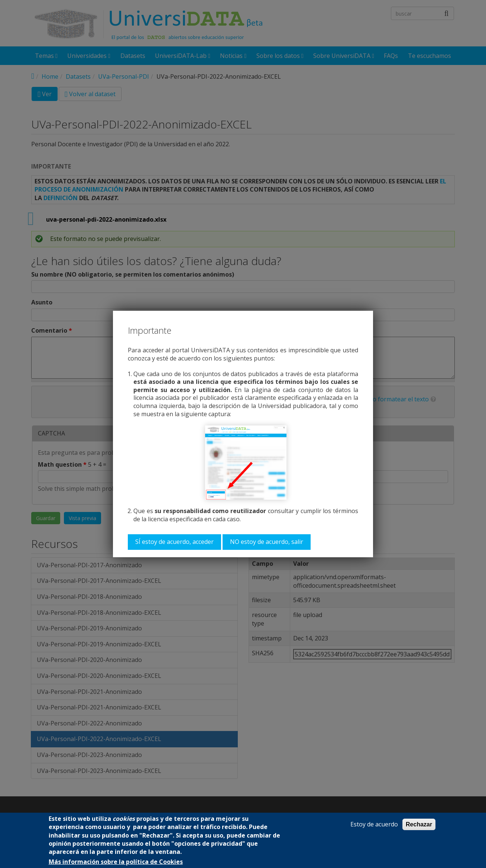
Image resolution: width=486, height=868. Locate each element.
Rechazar (419, 824)
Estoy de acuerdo (374, 824)
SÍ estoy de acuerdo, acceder (174, 542)
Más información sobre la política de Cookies (116, 862)
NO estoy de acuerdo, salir (267, 542)
